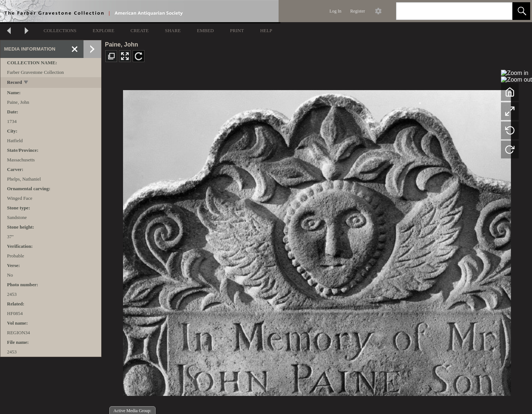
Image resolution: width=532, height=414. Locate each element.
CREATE (139, 30)
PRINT (237, 30)
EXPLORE (104, 30)
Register (358, 11)
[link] (501, 11)
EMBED (205, 30)
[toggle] (26, 83)
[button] (521, 11)
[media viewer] (317, 241)
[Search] (446, 11)
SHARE (173, 30)
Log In (335, 11)
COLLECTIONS (60, 30)
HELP (266, 30)
